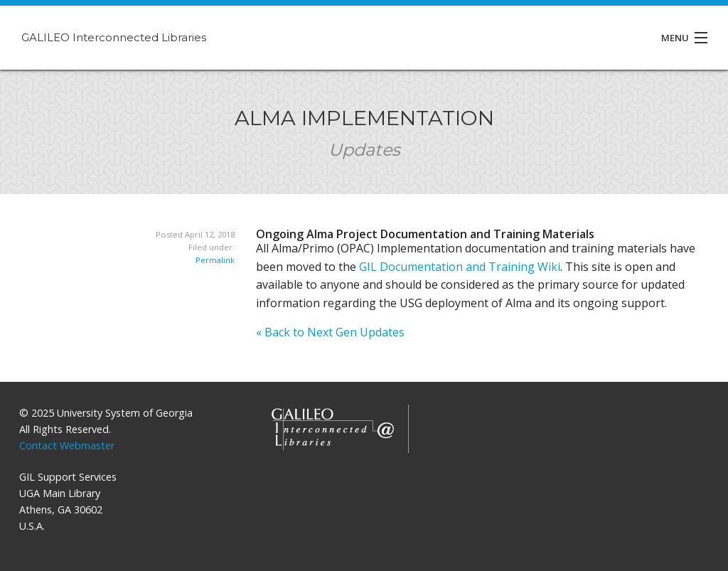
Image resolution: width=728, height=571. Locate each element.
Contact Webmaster (67, 445)
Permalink (215, 260)
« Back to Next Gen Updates (330, 332)
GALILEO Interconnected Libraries (114, 37)
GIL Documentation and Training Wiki (460, 267)
